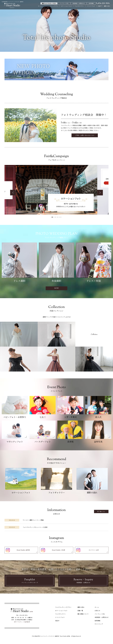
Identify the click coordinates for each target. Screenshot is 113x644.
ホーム (40, 6)
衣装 (56, 621)
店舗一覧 (80, 611)
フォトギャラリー (79, 6)
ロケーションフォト (67, 6)
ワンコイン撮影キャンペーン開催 (33, 520)
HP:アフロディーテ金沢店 (21, 622)
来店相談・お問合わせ (83, 581)
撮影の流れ (107, 6)
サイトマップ (99, 624)
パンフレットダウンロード (30, 581)
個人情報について (83, 614)
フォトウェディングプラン (51, 6)
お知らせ (97, 611)
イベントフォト (91, 6)
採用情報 (97, 621)
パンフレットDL (100, 614)
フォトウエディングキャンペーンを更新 (35, 527)
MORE (57, 288)
